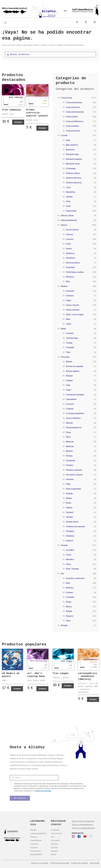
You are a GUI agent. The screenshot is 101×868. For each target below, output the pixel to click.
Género (64, 225)
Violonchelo (71, 211)
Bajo (68, 583)
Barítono (70, 588)
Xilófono (70, 541)
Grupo (69, 602)
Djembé (69, 423)
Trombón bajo (72, 338)
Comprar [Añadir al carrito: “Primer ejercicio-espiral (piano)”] (42, 128)
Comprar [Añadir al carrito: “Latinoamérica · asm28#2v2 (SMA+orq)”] (93, 699)
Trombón (70, 333)
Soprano (70, 616)
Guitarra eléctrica (74, 178)
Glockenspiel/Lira (74, 427)
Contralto (70, 597)
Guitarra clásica (73, 173)
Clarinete (70, 291)
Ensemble (70, 267)
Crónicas (34, 844)
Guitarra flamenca (74, 182)
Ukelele (69, 197)
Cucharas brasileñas (75, 413)
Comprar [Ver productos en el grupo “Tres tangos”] (68, 686)
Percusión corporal (74, 475)
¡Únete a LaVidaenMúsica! (83, 828)
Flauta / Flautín (72, 305)
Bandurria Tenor (73, 164)
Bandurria (70, 149)
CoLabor (34, 847)
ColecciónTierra (73, 131)
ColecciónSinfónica (75, 121)
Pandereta (70, 460)
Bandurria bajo (72, 154)
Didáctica (70, 253)
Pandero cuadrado (74, 470)
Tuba (68, 352)
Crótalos (70, 409)
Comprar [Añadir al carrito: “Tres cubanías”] (18, 122)
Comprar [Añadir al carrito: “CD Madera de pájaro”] (17, 689)
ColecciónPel (72, 117)
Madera (64, 286)
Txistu (69, 324)
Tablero (69, 508)
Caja (68, 385)
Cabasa (69, 380)
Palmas (69, 456)
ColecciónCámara (74, 102)
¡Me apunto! (20, 798)
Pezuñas (70, 479)
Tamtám (69, 517)
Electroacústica (73, 263)
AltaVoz (33, 830)
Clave (69, 555)
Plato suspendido (73, 489)
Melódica (70, 559)
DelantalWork (36, 854)
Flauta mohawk (73, 310)
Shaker (69, 498)
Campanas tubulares (75, 395)
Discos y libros (67, 215)
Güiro (68, 437)
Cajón (69, 390)
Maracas (70, 442)
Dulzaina (70, 296)
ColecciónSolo (72, 126)
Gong (68, 432)
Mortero (69, 451)
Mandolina (71, 192)
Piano (68, 564)
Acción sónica (72, 230)
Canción (70, 239)
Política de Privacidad (43, 791)
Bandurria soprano (74, 159)
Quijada (69, 493)
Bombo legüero (73, 371)
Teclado (64, 545)
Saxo (68, 319)
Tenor (68, 621)
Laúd (68, 187)
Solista (69, 611)
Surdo (69, 503)
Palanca (34, 837)
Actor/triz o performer (75, 578)
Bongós (69, 376)
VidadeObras (36, 840)
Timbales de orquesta (75, 526)
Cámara (69, 234)
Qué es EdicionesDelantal (83, 821)
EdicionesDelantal (69, 220)
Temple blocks (72, 522)
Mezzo (69, 607)
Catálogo (55, 830)
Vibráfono (70, 536)
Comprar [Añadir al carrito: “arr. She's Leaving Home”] (42, 689)
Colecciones (66, 98)
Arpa (68, 140)
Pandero (70, 465)
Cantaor (69, 592)
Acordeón (70, 550)
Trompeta (70, 347)
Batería (69, 361)
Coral (68, 244)
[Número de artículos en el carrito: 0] (86, 22)
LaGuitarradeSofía (38, 833)
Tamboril (70, 512)
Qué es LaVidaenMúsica (83, 824)
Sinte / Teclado (72, 569)
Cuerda (64, 135)
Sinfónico (70, 277)
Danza (69, 248)
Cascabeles (71, 399)
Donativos (70, 258)
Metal (63, 329)
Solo (68, 281)
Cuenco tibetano (73, 418)
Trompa (69, 343)
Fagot (68, 300)
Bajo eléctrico (72, 145)
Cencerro (70, 404)
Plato (68, 484)
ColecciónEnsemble (75, 112)
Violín (68, 206)
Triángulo (70, 531)
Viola (68, 201)
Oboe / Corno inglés (75, 314)
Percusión (65, 357)
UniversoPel (35, 851)
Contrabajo (71, 168)
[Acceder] (77, 22)
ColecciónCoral (73, 107)
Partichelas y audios (75, 272)
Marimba (70, 446)
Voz (62, 573)
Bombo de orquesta (75, 366)
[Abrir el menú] (5, 23)
